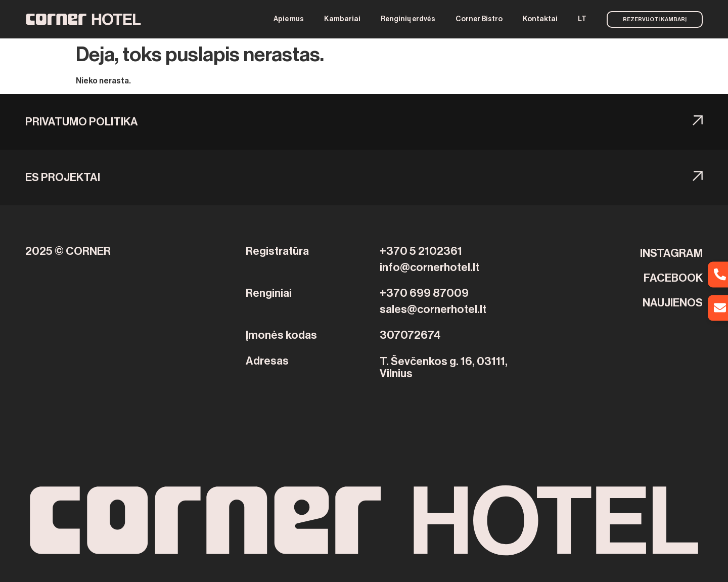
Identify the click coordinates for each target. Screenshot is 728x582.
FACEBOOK (673, 278)
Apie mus (289, 19)
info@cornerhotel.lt (429, 267)
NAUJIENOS (673, 303)
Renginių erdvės (408, 19)
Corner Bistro (479, 19)
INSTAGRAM (671, 253)
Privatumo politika (82, 122)
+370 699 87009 (424, 293)
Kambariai (342, 19)
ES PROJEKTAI (63, 177)
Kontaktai (540, 19)
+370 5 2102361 (421, 251)
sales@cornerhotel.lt (433, 309)
